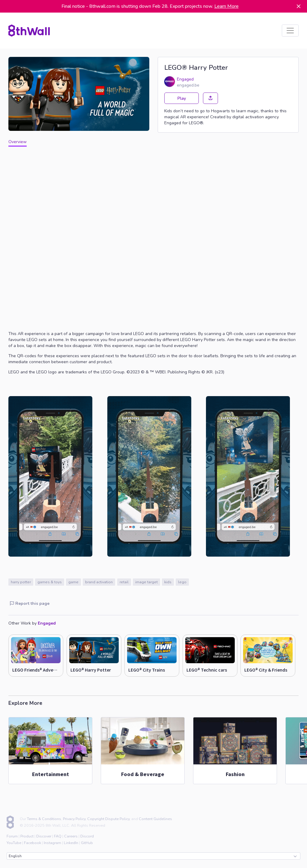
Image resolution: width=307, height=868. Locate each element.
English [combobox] (153, 856)
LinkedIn (71, 843)
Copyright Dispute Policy (108, 819)
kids (168, 582)
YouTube (14, 843)
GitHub (87, 843)
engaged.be (188, 85)
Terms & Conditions (44, 819)
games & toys (50, 582)
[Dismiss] (299, 6)
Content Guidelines (155, 819)
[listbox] (290, 31)
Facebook (33, 843)
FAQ (58, 836)
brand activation (99, 582)
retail (124, 582)
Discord (87, 836)
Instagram (52, 843)
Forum (12, 836)
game (73, 582)
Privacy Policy (74, 819)
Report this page (30, 603)
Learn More (227, 6)
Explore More (25, 703)
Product (27, 836)
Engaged (185, 79)
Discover (44, 836)
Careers (71, 836)
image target (146, 582)
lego (182, 582)
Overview (18, 142)
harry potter (21, 582)
